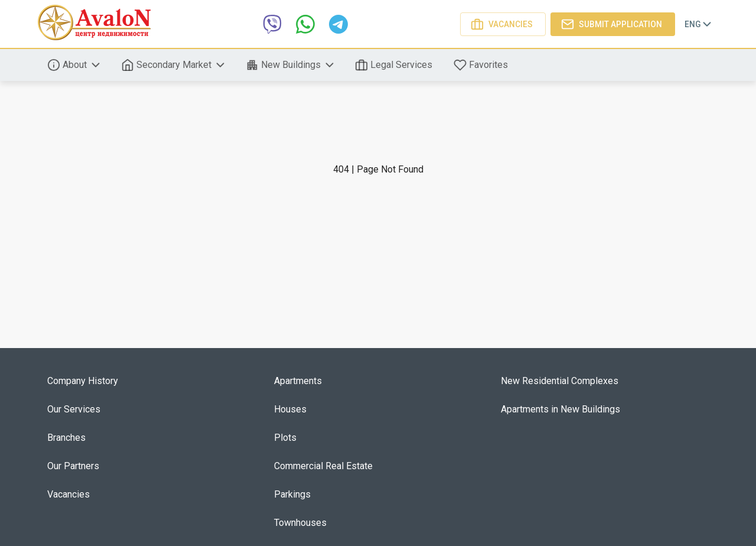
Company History (83, 381)
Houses (290, 409)
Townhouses (300, 523)
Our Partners (73, 466)
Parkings (292, 494)
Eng (699, 24)
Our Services (74, 409)
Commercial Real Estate (323, 466)
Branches (66, 438)
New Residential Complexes (560, 381)
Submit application (613, 24)
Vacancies (503, 24)
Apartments (298, 381)
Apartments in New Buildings (561, 409)
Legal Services (395, 65)
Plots (285, 438)
